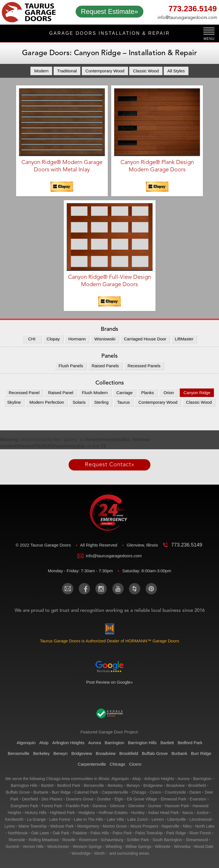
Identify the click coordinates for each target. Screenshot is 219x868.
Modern (41, 71)
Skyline (14, 402)
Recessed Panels (144, 366)
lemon (158, 819)
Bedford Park (190, 743)
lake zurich (138, 819)
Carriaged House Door (145, 339)
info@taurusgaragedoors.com (187, 18)
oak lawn (40, 833)
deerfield (30, 799)
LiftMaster (184, 339)
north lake (205, 826)
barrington (202, 779)
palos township (149, 833)
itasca (188, 813)
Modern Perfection (47, 402)
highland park (62, 813)
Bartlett (167, 743)
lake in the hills (88, 819)
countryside (175, 792)
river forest (200, 833)
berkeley (115, 785)
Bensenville (18, 753)
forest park (52, 806)
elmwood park (173, 799)
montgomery (88, 826)
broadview (175, 785)
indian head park (163, 813)
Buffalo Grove (155, 753)
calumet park (86, 792)
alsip (136, 779)
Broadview (106, 753)
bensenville (94, 785)
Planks (147, 393)
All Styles (176, 71)
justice (203, 813)
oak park (61, 833)
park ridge (176, 833)
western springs (87, 847)
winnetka (182, 847)
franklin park (77, 806)
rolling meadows (44, 840)
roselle (69, 840)
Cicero (135, 764)
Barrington (114, 743)
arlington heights (159, 779)
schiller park (138, 840)
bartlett (47, 785)
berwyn (133, 785)
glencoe (117, 806)
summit (12, 847)
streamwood (197, 840)
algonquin (120, 779)
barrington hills (24, 785)
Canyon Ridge (197, 393)
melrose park (62, 826)
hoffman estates (113, 813)
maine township (32, 826)
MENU (209, 39)
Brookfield (129, 753)
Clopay (53, 339)
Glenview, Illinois (143, 545)
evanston (198, 799)
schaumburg (112, 840)
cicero (156, 792)
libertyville (177, 819)
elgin (119, 799)
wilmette (163, 847)
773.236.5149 (193, 9)
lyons (10, 826)
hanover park (177, 806)
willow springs (139, 847)
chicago (139, 792)
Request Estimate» (110, 11)
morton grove (115, 826)
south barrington (167, 840)
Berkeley (41, 753)
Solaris (79, 402)
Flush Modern (95, 393)
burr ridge (61, 792)
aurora (183, 779)
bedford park (69, 785)
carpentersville (115, 792)
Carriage (124, 393)
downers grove (80, 799)
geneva (99, 806)
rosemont (88, 840)
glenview (136, 806)
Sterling (101, 402)
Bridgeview (82, 753)
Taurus (123, 402)
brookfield (197, 785)
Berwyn (60, 753)
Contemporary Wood (105, 71)
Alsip (44, 743)
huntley (138, 813)
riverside (17, 840)
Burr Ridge (201, 753)
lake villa (115, 819)
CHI (32, 339)
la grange (36, 819)
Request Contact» (110, 465)
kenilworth (14, 819)
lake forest (60, 819)
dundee (104, 799)
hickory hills (36, 813)
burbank (41, 792)
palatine (80, 833)
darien (195, 792)
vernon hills (33, 847)
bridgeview (153, 785)
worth (99, 853)
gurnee (155, 806)
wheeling (113, 847)
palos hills (100, 833)
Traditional (67, 71)
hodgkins (87, 813)
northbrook (18, 833)
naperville (170, 826)
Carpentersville (92, 764)
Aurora (95, 743)
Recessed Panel (24, 393)
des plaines (52, 799)
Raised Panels (105, 366)
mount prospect (144, 826)
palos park (122, 833)
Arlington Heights (68, 743)
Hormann (77, 339)
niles (187, 826)
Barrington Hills (142, 743)
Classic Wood (146, 71)
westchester (58, 847)
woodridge (81, 853)
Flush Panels (71, 366)
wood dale (204, 847)
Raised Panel (61, 393)
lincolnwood (200, 819)
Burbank (179, 753)
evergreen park (24, 806)
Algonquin (26, 743)
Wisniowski (105, 339)
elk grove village (142, 799)
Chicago (118, 764)
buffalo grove (18, 792)
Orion (169, 393)
